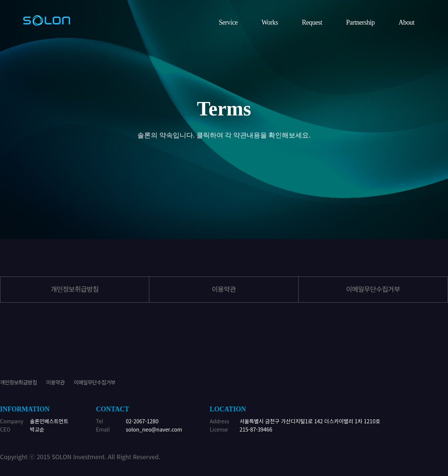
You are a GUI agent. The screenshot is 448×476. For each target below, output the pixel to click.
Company (12, 421)
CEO (5, 429)
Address (220, 421)
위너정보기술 (47, 21)
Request (312, 22)
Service (228, 22)
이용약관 (56, 382)
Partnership (360, 22)
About (407, 22)
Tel (99, 421)
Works (270, 22)
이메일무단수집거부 (373, 289)
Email (103, 429)
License (219, 429)
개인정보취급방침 (75, 289)
